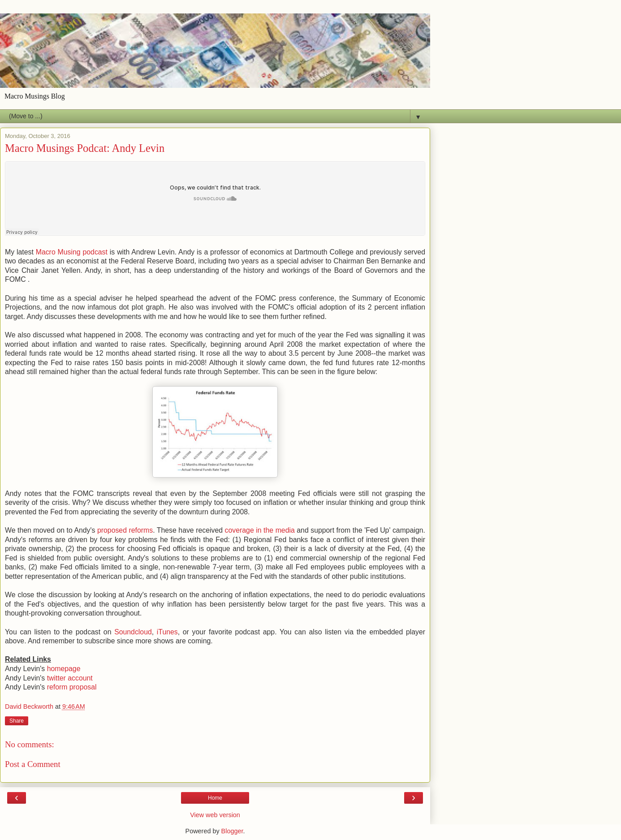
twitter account (70, 678)
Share (17, 721)
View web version (215, 815)
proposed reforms (125, 530)
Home (215, 798)
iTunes (167, 632)
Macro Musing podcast (72, 252)
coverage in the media (260, 530)
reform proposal (72, 687)
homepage (64, 669)
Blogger (232, 831)
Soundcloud (133, 632)
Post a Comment (33, 764)
